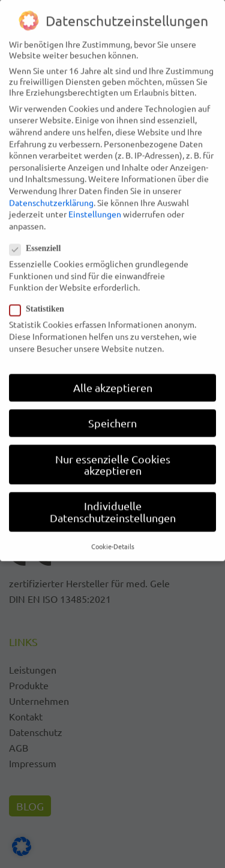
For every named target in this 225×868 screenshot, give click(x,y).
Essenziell (39, 233)
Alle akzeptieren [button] (113, 372)
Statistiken (40, 293)
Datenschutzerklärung (51, 186)
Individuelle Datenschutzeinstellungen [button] (113, 496)
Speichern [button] (112, 407)
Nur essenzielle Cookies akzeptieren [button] (113, 448)
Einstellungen (95, 198)
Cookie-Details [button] (113, 530)
